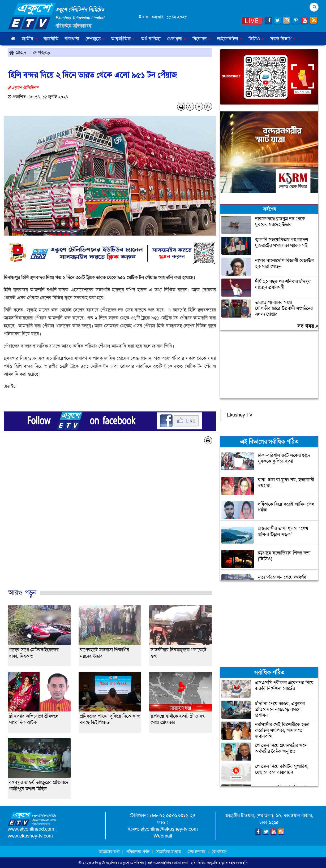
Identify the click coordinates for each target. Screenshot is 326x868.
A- (190, 107)
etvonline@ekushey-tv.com (169, 829)
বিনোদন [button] (202, 39)
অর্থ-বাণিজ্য (151, 39)
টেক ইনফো (197, 852)
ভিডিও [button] (256, 39)
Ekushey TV (240, 415)
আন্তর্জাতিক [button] (123, 39)
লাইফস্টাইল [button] (230, 39)
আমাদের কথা (110, 852)
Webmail (163, 836)
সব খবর (308, 326)
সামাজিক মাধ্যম (168, 852)
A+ (208, 107)
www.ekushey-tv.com (30, 836)
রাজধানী (72, 39)
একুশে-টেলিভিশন (132, 863)
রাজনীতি (51, 39)
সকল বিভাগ (283, 39)
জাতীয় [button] (29, 39)
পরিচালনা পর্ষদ (138, 852)
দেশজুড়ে (42, 52)
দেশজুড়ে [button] (95, 39)
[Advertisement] (110, 522)
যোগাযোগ (219, 852)
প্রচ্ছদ (18, 52)
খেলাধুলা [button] (177, 39)
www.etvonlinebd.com (31, 829)
